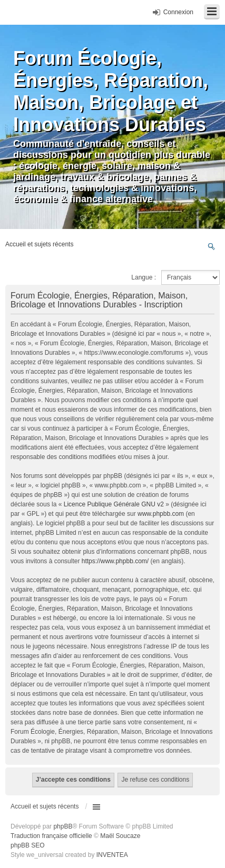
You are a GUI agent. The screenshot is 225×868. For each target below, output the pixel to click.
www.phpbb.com (161, 514)
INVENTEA (112, 855)
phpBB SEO (28, 845)
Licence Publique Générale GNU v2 (114, 504)
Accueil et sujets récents (45, 806)
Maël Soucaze (120, 836)
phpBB (63, 826)
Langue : (144, 277)
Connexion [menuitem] (178, 12)
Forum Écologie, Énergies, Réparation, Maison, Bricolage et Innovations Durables (111, 91)
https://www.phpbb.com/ (115, 561)
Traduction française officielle (51, 836)
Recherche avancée (211, 246)
